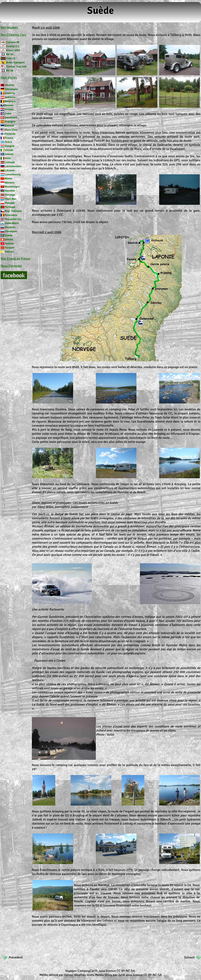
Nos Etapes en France (15, 259)
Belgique (10, 101)
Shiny (108, 975)
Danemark (11, 118)
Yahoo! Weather (75, 975)
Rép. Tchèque (13, 211)
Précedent (16, 957)
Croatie (9, 109)
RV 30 (10, 54)
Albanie (9, 85)
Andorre (10, 93)
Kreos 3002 (13, 50)
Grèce (8, 142)
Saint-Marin (12, 223)
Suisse (9, 239)
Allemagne (11, 89)
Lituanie (10, 170)
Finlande (10, 134)
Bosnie (9, 105)
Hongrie (10, 146)
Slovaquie (11, 231)
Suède (9, 235)
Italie (8, 158)
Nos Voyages (9, 27)
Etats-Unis (11, 130)
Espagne (10, 122)
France (9, 138)
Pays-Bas (11, 199)
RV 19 (10, 71)
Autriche (10, 97)
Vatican (9, 252)
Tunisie (9, 243)
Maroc (9, 178)
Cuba (8, 113)
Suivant (189, 957)
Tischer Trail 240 (16, 67)
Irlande (9, 150)
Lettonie (10, 162)
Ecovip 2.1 (12, 46)
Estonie (9, 126)
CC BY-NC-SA (126, 971)
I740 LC (11, 58)
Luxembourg (13, 174)
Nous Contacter (11, 266)
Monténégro (12, 187)
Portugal (10, 207)
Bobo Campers (15, 62)
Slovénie (10, 227)
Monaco (10, 183)
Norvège (10, 195)
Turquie (9, 248)
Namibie (10, 191)
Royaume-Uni (13, 219)
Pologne (10, 203)
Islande (9, 154)
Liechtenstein (13, 166)
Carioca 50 (13, 42)
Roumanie (11, 215)
